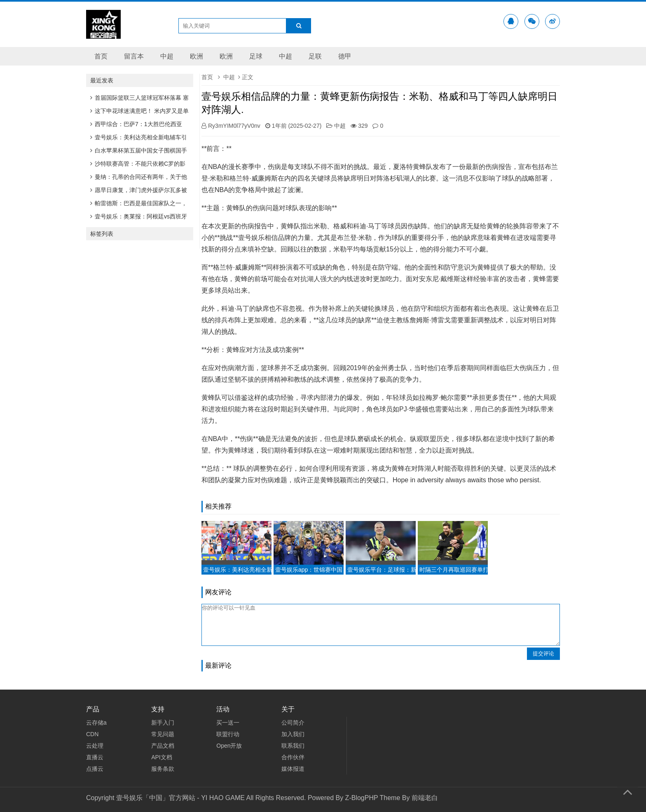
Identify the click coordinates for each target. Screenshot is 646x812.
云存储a (96, 723)
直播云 (95, 757)
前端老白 (425, 798)
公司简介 (293, 723)
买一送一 (228, 723)
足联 (315, 56)
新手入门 (163, 723)
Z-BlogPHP (362, 798)
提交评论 (543, 654)
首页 (101, 56)
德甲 (345, 56)
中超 (167, 56)
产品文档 (163, 746)
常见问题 (163, 734)
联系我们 (293, 746)
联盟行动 (228, 734)
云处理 (95, 746)
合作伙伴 (293, 757)
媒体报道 (293, 769)
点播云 (95, 769)
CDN (92, 734)
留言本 (134, 56)
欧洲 (197, 56)
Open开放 (229, 746)
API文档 (162, 757)
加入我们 (293, 734)
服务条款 (163, 769)
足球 (256, 56)
